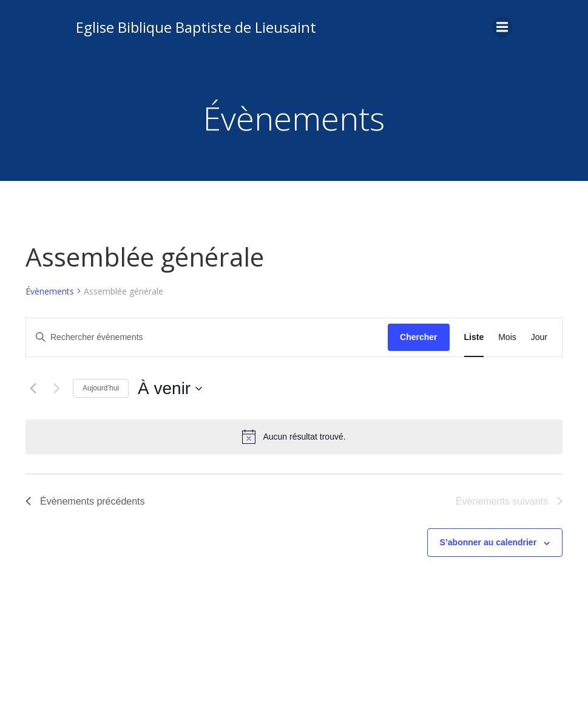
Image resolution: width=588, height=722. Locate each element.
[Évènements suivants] (56, 389)
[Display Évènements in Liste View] (474, 337)
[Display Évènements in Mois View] (507, 337)
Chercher (418, 337)
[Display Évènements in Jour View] (539, 337)
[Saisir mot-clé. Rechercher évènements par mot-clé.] (207, 337)
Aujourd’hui (101, 388)
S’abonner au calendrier (488, 542)
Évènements (50, 291)
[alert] (294, 437)
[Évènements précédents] (33, 389)
